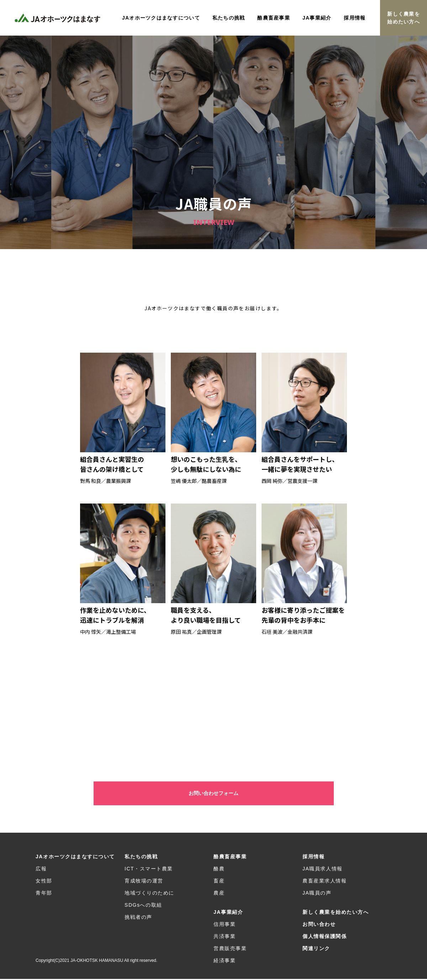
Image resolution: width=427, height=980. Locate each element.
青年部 (44, 894)
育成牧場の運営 (144, 882)
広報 (41, 870)
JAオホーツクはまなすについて (75, 858)
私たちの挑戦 (141, 858)
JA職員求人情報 (323, 870)
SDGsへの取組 (143, 906)
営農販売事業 (230, 949)
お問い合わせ (319, 925)
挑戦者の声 (138, 918)
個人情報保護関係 (325, 937)
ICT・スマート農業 (149, 870)
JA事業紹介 (228, 913)
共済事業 (225, 937)
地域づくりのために (149, 894)
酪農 (219, 870)
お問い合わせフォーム (213, 794)
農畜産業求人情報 (325, 882)
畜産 (219, 882)
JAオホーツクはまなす (59, 18)
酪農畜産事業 (230, 858)
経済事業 (225, 961)
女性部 (44, 882)
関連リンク (316, 949)
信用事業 (225, 925)
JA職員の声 (317, 894)
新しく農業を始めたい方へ (404, 18)
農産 (219, 894)
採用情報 (313, 858)
